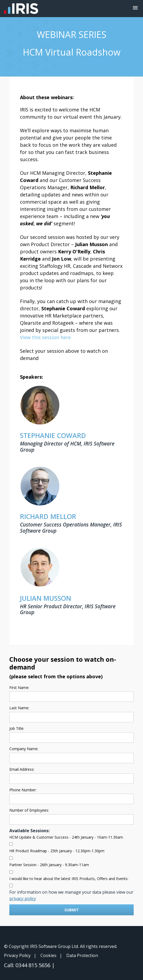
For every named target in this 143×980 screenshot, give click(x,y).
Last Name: (19, 708)
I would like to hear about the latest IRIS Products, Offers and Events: (69, 879)
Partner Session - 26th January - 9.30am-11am (49, 865)
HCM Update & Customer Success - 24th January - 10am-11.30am (66, 837)
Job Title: (17, 728)
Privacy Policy (17, 955)
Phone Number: (23, 790)
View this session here (45, 337)
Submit (72, 910)
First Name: (19, 687)
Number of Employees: (29, 810)
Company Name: (24, 749)
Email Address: (22, 769)
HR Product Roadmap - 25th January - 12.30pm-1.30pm (57, 851)
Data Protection (82, 955)
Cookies (48, 955)
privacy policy (23, 898)
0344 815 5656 (34, 965)
